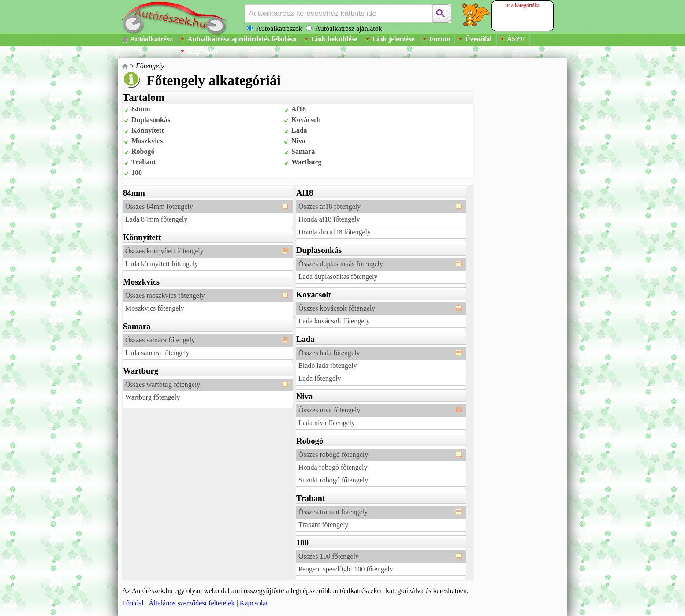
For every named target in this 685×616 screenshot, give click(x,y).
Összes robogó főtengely (333, 455)
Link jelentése (394, 39)
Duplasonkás (151, 120)
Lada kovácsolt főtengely (334, 321)
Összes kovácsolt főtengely (337, 308)
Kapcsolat (202, 51)
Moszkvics (147, 141)
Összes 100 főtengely (329, 556)
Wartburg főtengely (153, 397)
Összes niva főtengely (329, 410)
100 (137, 173)
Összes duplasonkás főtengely (341, 264)
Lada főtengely (320, 378)
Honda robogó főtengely (333, 467)
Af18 (299, 109)
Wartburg (306, 162)
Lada (299, 130)
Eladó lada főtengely (328, 366)
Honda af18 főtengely (329, 219)
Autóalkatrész (151, 39)
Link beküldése (334, 39)
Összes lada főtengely (329, 353)
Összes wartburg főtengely (163, 384)
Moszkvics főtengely (155, 308)
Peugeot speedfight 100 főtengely (346, 569)
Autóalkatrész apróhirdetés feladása (242, 39)
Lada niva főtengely (327, 423)
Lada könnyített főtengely (162, 264)
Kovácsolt (306, 120)
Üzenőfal (478, 39)
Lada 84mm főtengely (156, 219)
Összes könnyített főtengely (164, 251)
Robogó (143, 151)
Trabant (144, 162)
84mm (141, 109)
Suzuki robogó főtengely (333, 480)
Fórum (440, 39)
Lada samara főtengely (157, 353)
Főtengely (150, 66)
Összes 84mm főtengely (159, 206)
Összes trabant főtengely (333, 512)
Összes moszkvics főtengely (165, 295)
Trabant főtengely (324, 525)
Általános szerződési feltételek (192, 603)
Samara (303, 151)
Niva (298, 141)
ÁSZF (516, 39)
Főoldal (133, 603)
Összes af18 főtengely (329, 206)
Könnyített (148, 130)
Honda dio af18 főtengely (335, 232)
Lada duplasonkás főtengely (338, 276)
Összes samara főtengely (160, 340)
